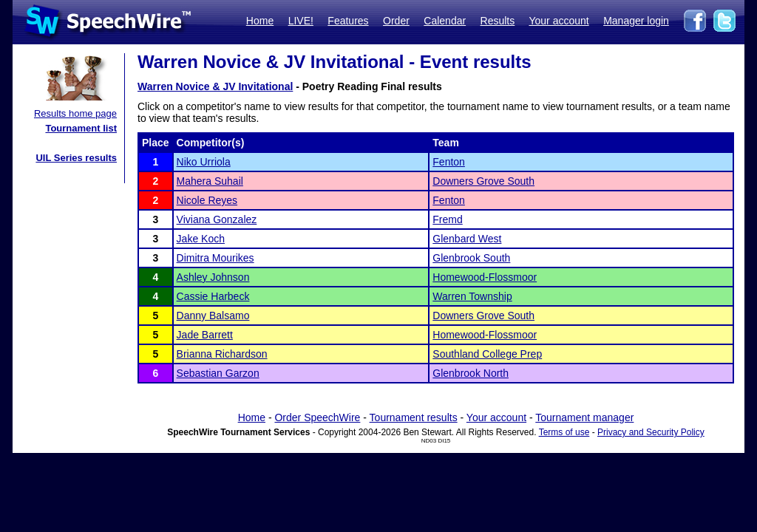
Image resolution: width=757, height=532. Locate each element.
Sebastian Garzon (218, 373)
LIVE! (301, 21)
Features (348, 21)
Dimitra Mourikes (215, 258)
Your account (559, 21)
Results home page (75, 113)
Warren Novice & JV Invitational (215, 86)
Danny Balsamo (213, 316)
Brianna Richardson (222, 354)
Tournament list (81, 128)
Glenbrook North (471, 373)
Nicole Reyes (207, 200)
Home (260, 21)
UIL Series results (76, 158)
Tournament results (414, 417)
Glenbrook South (471, 258)
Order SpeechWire (317, 417)
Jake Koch (201, 239)
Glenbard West (467, 239)
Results (498, 21)
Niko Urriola (204, 162)
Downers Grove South (483, 181)
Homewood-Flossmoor (485, 277)
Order (396, 21)
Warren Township (472, 296)
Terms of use (564, 432)
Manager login (636, 21)
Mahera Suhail (210, 181)
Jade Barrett (205, 335)
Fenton (449, 162)
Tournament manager (584, 417)
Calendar (445, 21)
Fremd (447, 219)
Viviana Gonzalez (217, 219)
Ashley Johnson (213, 277)
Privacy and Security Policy (651, 432)
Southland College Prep (487, 354)
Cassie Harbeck (213, 296)
